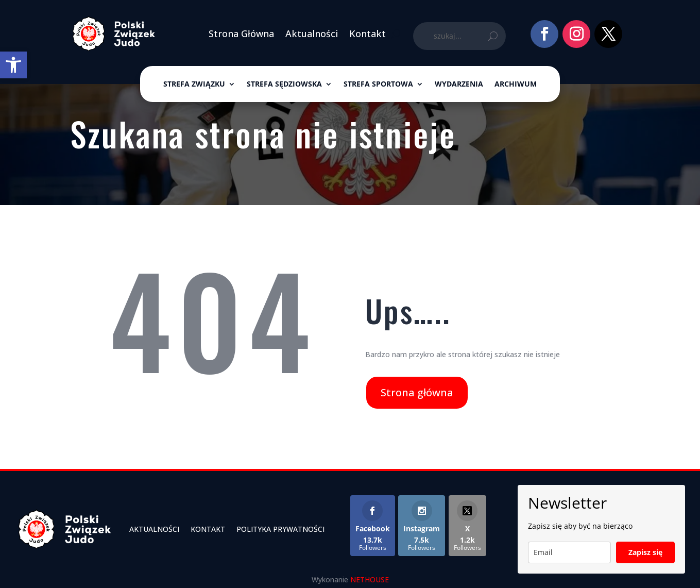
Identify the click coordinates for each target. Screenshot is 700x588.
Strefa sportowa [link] (378, 85)
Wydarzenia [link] (459, 85)
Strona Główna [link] (241, 33)
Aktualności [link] (312, 33)
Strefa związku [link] (194, 85)
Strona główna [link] (417, 392)
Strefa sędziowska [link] (284, 85)
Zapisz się (645, 552)
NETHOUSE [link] (370, 579)
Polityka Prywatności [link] (280, 529)
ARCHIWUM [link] (516, 85)
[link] (13, 65)
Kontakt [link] (368, 33)
